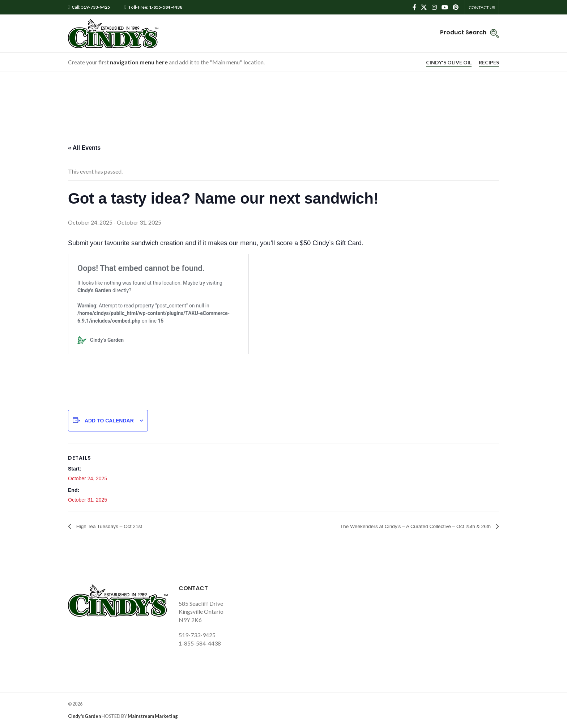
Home (269, 102)
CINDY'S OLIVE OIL (449, 63)
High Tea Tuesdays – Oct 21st (114, 526)
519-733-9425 (197, 635)
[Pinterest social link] (456, 7)
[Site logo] (113, 33)
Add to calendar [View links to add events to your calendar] (109, 421)
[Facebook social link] (414, 7)
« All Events (84, 148)
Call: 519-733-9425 (91, 7)
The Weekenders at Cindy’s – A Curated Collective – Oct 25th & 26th (403, 526)
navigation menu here (139, 62)
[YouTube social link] (445, 7)
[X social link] (424, 7)
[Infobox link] (470, 33)
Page (291, 102)
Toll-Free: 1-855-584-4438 (155, 7)
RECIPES (489, 63)
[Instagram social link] (434, 7)
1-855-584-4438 (200, 644)
